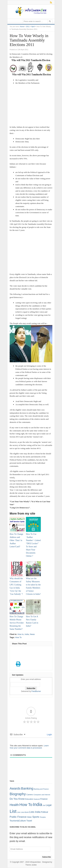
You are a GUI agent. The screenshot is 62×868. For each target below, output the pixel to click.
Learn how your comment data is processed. (29, 747)
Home (22, 26)
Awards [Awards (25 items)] (15, 788)
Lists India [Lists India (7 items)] (35, 812)
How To (18, 637)
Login (49, 734)
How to (20, 634)
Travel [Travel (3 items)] (29, 821)
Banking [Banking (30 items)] (27, 788)
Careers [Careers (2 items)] (30, 795)
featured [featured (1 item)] (37, 799)
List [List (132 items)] (13, 811)
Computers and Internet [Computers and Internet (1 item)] (42, 795)
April (33, 26)
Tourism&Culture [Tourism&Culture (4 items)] (18, 821)
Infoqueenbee (35, 862)
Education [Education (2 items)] (29, 799)
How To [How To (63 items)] (26, 805)
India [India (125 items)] (37, 804)
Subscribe (47, 857)
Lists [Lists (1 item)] (19, 812)
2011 (28, 26)
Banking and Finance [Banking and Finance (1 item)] (41, 789)
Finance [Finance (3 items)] (44, 799)
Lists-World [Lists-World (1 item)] (25, 812)
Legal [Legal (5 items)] (49, 805)
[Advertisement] (31, 106)
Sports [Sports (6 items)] (36, 817)
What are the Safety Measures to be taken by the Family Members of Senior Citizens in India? (33, 586)
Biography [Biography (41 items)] (18, 794)
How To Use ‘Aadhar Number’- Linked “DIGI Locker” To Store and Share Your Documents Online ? (33, 545)
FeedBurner (36, 691)
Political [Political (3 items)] (44, 812)
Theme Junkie (31, 865)
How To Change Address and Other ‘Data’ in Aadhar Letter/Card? (16, 540)
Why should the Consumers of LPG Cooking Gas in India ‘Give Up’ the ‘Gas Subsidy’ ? (16, 586)
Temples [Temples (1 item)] (43, 817)
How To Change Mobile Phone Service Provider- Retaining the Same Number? (17, 623)
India (27, 634)
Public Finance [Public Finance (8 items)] (18, 817)
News (32, 634)
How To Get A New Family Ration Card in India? (32, 621)
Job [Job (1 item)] (44, 805)
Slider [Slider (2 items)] (29, 817)
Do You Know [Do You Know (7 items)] (17, 799)
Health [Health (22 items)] (14, 805)
